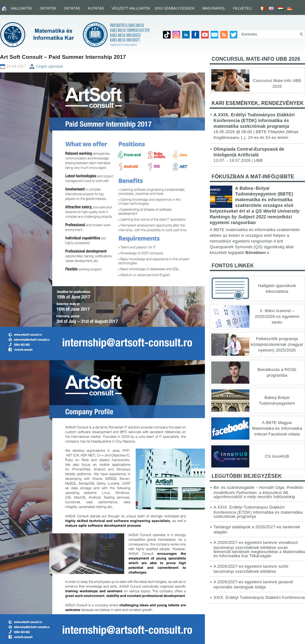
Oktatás (72, 8)
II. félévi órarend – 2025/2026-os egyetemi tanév (277, 316)
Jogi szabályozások (175, 8)
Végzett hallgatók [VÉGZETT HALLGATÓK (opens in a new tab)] (131, 8)
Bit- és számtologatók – (258, 492)
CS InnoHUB (277, 456)
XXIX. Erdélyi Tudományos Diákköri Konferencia (259, 597)
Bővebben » (257, 253)
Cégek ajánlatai (50, 66)
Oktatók (48, 8)
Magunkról (214, 8)
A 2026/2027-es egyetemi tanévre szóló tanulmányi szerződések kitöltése (251, 569)
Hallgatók (21, 8)
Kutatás (96, 8)
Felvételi (243, 8)
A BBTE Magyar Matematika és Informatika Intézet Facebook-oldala (277, 428)
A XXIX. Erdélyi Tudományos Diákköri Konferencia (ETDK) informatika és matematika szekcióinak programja (254, 120)
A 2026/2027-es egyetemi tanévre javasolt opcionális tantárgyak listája (253, 584)
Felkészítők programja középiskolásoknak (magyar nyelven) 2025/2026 (277, 344)
